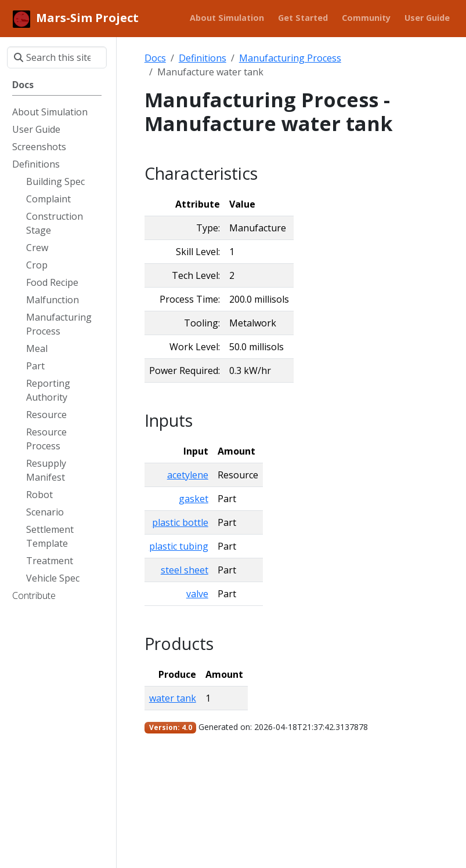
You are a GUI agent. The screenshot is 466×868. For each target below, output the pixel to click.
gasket (194, 499)
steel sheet (185, 570)
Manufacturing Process (290, 58)
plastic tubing (179, 546)
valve (197, 594)
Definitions (203, 58)
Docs (155, 58)
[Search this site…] (57, 57)
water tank (173, 698)
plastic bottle (180, 522)
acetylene (188, 475)
